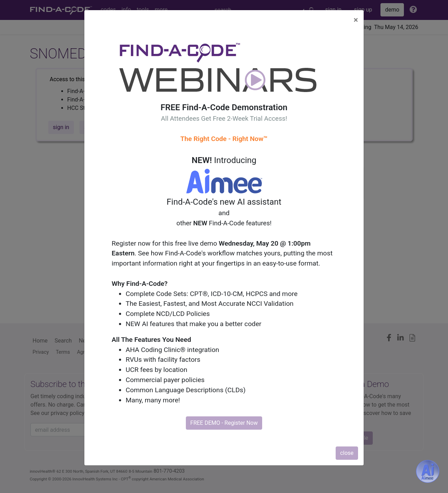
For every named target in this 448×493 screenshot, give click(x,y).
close (347, 453)
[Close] (356, 20)
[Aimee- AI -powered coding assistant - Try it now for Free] (428, 471)
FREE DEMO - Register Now (224, 423)
